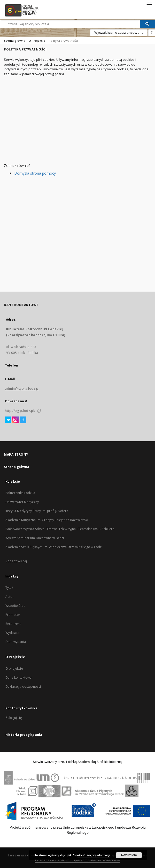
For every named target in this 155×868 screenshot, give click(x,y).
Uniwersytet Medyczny (22, 502)
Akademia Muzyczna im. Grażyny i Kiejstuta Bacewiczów (47, 520)
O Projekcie (37, 41)
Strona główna (15, 41)
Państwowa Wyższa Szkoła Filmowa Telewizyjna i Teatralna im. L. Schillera (60, 529)
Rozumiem (129, 855)
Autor (10, 597)
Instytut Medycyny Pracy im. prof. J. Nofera (37, 511)
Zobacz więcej (16, 561)
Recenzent (13, 624)
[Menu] (149, 4)
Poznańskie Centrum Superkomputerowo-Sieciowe (78, 860)
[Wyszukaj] (148, 24)
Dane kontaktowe (18, 678)
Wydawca (13, 633)
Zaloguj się (14, 718)
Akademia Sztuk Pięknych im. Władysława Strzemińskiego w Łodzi (54, 547)
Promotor (13, 615)
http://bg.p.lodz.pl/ (20, 411)
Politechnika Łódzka (20, 493)
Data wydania (16, 642)
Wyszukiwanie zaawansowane (119, 32)
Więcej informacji (98, 855)
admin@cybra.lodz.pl (22, 389)
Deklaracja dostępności (23, 687)
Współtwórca (15, 606)
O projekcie (14, 669)
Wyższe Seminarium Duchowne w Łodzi (35, 538)
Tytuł (9, 588)
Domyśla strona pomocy (35, 173)
